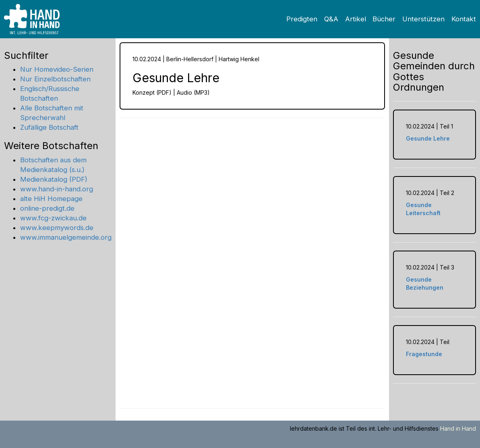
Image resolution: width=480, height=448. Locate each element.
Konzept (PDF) (152, 92)
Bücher (384, 19)
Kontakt (464, 19)
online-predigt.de (47, 208)
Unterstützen (423, 19)
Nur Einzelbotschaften (55, 79)
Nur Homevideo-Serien (57, 69)
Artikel (356, 19)
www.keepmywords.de (57, 228)
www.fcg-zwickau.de (53, 218)
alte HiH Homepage (51, 199)
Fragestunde (424, 354)
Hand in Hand (458, 428)
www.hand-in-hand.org (57, 189)
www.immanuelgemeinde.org (66, 237)
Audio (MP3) (193, 92)
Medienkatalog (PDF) (54, 179)
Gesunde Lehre (428, 138)
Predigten (302, 19)
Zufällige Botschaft (49, 127)
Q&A (331, 19)
